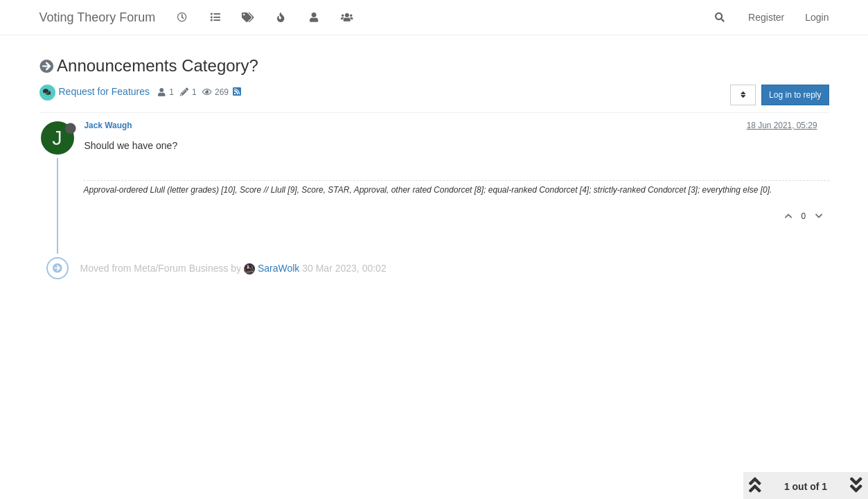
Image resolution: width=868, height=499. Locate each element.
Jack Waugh (108, 125)
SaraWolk (272, 268)
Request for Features (105, 91)
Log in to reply (795, 95)
